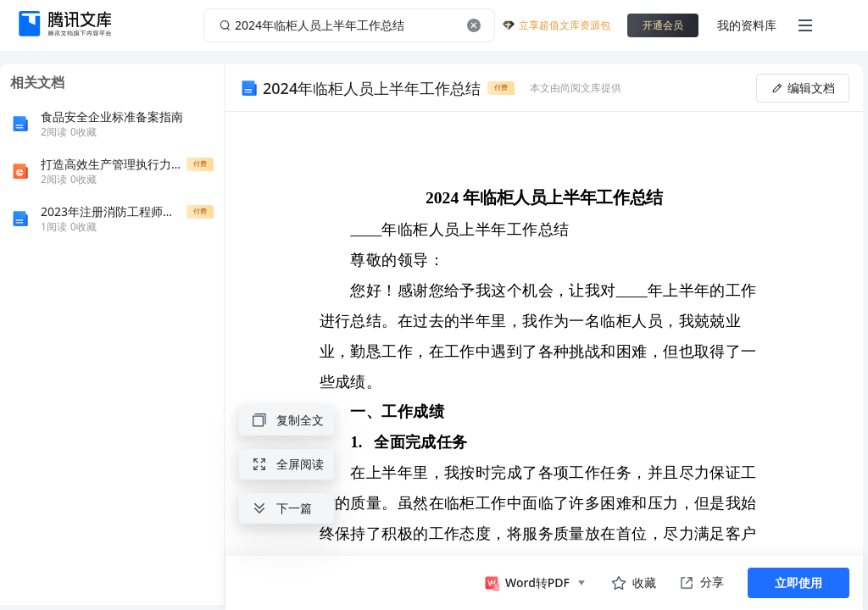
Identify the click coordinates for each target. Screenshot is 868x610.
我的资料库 (747, 25)
